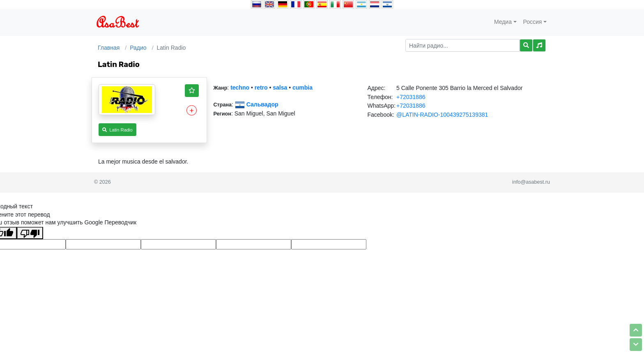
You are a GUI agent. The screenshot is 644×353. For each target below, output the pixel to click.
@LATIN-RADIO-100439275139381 (442, 115)
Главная (109, 48)
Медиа (503, 22)
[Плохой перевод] (30, 233)
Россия (533, 22)
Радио (138, 48)
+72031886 (411, 97)
